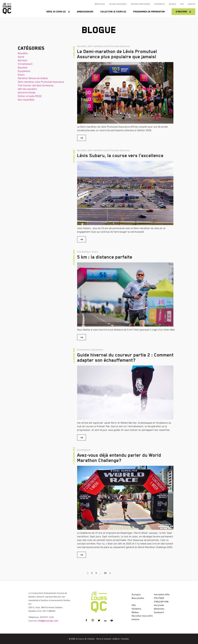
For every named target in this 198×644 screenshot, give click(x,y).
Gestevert (159, 612)
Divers (21, 75)
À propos (136, 594)
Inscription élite (162, 594)
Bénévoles (159, 609)
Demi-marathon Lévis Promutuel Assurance (41, 82)
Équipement (24, 71)
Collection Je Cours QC (113, 12)
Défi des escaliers (27, 89)
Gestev (92, 639)
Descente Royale (27, 92)
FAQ (134, 605)
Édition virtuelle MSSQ (30, 96)
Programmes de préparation (149, 12)
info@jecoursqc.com (48, 621)
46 (105, 573)
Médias (135, 612)
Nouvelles (23, 53)
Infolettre (136, 609)
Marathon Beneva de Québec (33, 78)
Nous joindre (138, 598)
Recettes (23, 67)
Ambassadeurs (85, 12)
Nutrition (23, 60)
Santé (21, 57)
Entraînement (25, 64)
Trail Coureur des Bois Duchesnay (36, 85)
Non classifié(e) (26, 100)
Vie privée (159, 605)
